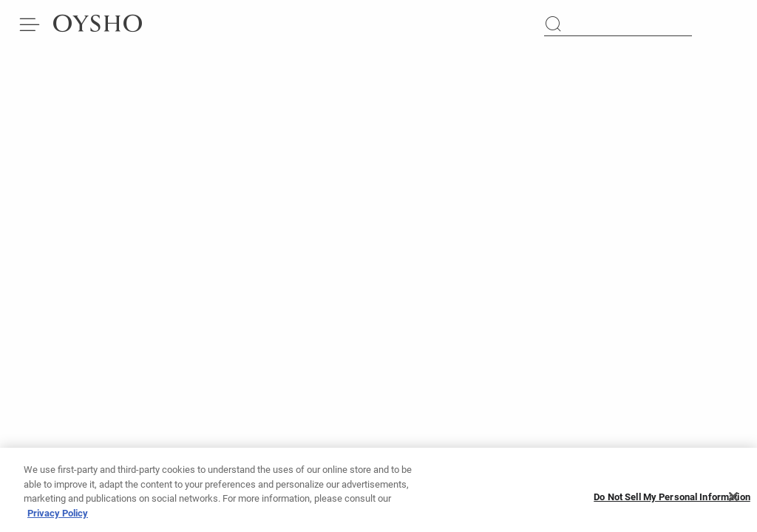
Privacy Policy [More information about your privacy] (58, 518)
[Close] (733, 501)
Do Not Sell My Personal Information (672, 501)
